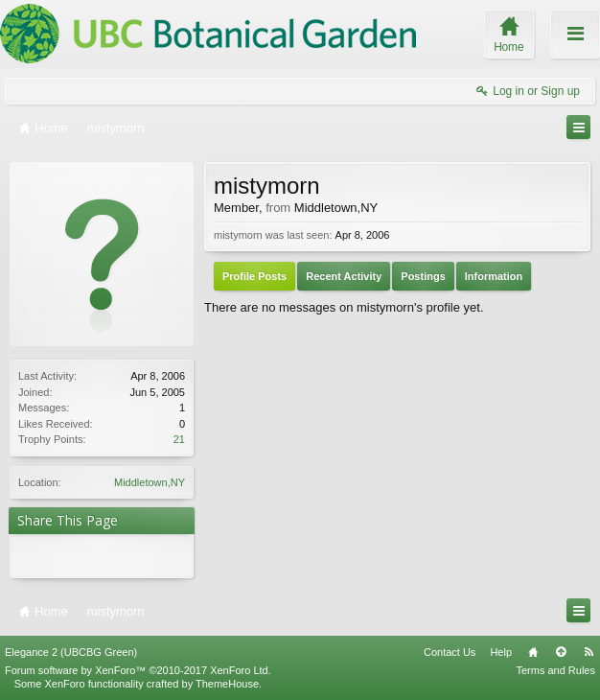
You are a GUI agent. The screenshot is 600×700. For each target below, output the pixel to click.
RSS (588, 652)
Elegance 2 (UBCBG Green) (71, 652)
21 (179, 439)
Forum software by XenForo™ (138, 670)
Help (501, 652)
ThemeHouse (227, 684)
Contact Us (450, 652)
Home (533, 652)
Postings (423, 276)
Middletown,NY (150, 482)
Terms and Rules (555, 670)
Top (561, 652)
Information (494, 276)
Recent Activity (344, 276)
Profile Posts (254, 276)
